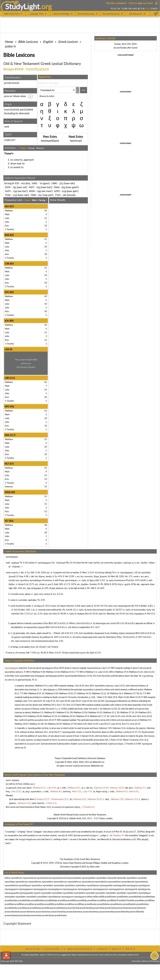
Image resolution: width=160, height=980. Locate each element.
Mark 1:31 (102, 697)
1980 (54, 183)
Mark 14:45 (93, 724)
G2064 (29, 109)
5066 (57, 187)
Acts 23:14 (135, 724)
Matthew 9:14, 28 (65, 712)
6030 (32, 191)
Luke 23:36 (87, 701)
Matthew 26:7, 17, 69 (100, 716)
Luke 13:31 (103, 672)
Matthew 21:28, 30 (38, 724)
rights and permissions (79, 949)
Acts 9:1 (126, 724)
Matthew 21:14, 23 (52, 716)
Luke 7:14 (27, 701)
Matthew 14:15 (68, 672)
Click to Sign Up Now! (141, 3)
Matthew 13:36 (53, 672)
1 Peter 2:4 (114, 740)
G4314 (15, 109)
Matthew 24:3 (83, 716)
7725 (58, 195)
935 (17, 183)
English (48, 42)
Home (9, 42)
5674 (8, 191)
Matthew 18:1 (145, 712)
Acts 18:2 (137, 716)
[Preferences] (156, 14)
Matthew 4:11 (41, 686)
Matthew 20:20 (35, 716)
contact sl (102, 949)
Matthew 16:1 (117, 693)
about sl (116, 949)
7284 (33, 195)
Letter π (10, 46)
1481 (34, 183)
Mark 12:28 (123, 697)
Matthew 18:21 (22, 724)
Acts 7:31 (61, 705)
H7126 (19, 784)
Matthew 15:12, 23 (101, 693)
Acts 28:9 (59, 668)
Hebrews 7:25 (105, 728)
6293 (57, 191)
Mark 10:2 (112, 697)
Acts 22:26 (98, 701)
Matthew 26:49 (55, 724)
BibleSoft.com (97, 766)
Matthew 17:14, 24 (129, 712)
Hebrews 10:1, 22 (43, 732)
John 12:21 (149, 672)
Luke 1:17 (106, 668)
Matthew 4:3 (145, 720)
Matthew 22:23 (68, 716)
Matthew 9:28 (39, 672)
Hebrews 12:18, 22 (87, 676)
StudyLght (22, 6)
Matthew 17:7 (130, 693)
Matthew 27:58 (70, 724)
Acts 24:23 (147, 716)
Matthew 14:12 (84, 693)
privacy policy (52, 949)
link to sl (130, 949)
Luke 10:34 (65, 701)
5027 (31, 187)
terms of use (32, 949)
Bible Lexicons (28, 42)
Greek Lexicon (68, 42)
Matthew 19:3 (122, 672)
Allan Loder (95, 867)
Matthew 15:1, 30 (111, 712)
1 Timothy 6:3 (131, 744)
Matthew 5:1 (91, 672)
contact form (133, 955)
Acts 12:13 (71, 705)
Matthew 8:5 (50, 712)
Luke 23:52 (116, 724)
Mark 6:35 (82, 724)
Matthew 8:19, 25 (36, 693)
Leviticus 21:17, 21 (132, 732)
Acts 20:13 (49, 720)
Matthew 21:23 (136, 672)
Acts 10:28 (126, 716)
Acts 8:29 (80, 686)
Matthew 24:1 (49, 705)
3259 (8, 187)
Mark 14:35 (135, 697)
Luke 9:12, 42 (52, 701)
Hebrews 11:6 (119, 728)
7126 (8, 195)
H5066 (26, 784)
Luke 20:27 (76, 701)
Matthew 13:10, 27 (68, 693)
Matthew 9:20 (52, 693)
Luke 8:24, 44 (39, 701)
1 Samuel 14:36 (87, 736)
